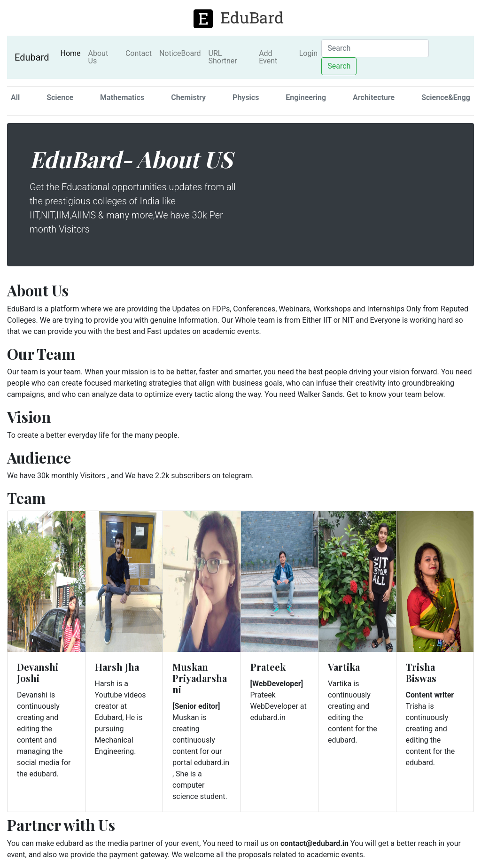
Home (72, 53)
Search (339, 66)
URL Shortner (223, 57)
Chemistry (188, 97)
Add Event (268, 57)
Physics (246, 97)
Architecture (374, 97)
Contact (139, 53)
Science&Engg (446, 97)
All (15, 97)
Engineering (306, 97)
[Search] (375, 48)
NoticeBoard (180, 53)
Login (308, 53)
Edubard (32, 57)
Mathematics (122, 97)
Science (60, 97)
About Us (98, 57)
